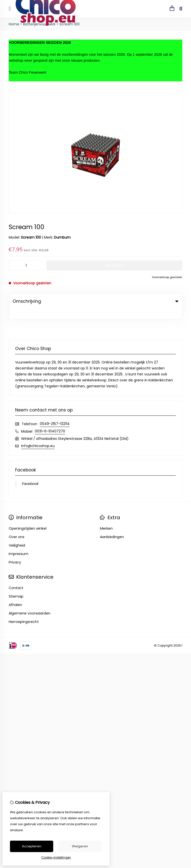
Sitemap (16, 586)
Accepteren (32, 846)
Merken (106, 518)
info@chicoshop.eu (38, 436)
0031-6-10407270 (50, 421)
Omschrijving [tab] (95, 301)
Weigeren (80, 846)
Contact (16, 578)
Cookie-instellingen (56, 857)
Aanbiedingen (112, 527)
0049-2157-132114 (55, 413)
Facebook (30, 473)
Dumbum (62, 237)
